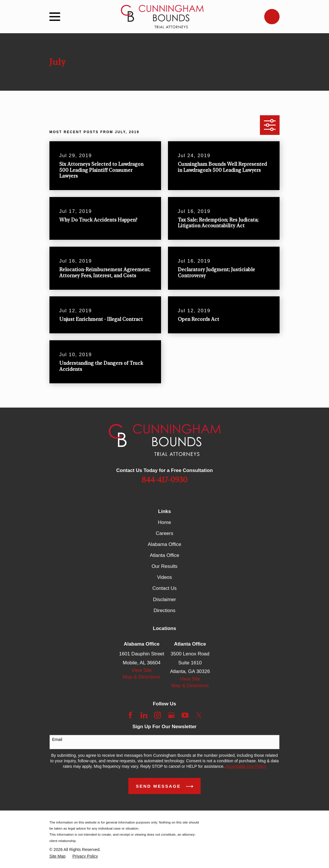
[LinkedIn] (144, 715)
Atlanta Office (164, 555)
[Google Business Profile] (171, 715)
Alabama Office (164, 544)
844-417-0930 (164, 480)
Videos (164, 577)
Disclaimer (164, 600)
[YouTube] (185, 715)
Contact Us (164, 588)
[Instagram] (158, 715)
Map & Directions (142, 677)
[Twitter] (199, 715)
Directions (164, 610)
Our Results (164, 566)
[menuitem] (58, 856)
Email (57, 739)
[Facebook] (130, 715)
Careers (164, 533)
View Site (142, 670)
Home (164, 522)
